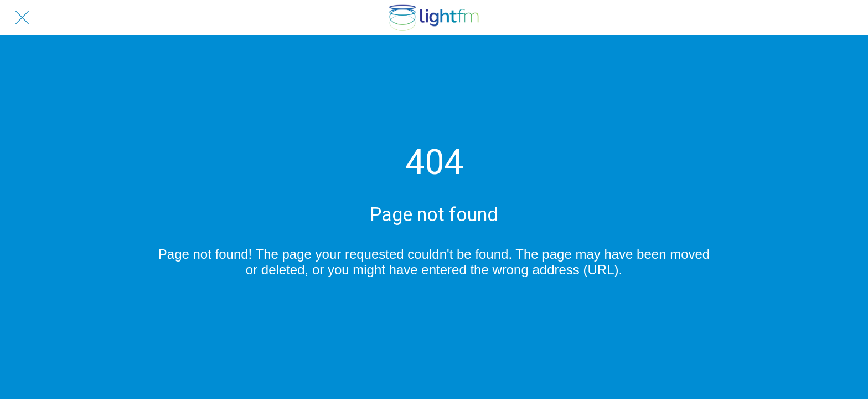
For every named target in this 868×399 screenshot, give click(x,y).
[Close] (22, 18)
